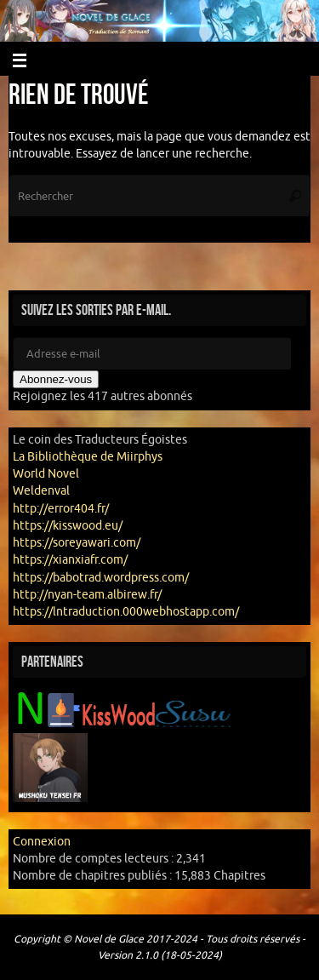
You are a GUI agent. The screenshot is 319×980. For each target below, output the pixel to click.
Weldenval (41, 491)
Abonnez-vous (56, 379)
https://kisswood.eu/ (68, 526)
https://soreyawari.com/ (77, 543)
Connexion (42, 842)
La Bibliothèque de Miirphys (88, 457)
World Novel (46, 474)
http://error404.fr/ (61, 509)
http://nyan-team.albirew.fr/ (87, 595)
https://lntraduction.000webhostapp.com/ (126, 612)
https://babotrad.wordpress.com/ (101, 578)
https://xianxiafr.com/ (70, 560)
